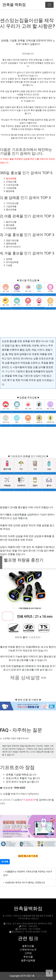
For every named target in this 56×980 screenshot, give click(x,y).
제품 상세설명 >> (28, 678)
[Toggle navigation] (49, 5)
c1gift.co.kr (41, 976)
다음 (15, 800)
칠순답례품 (11, 178)
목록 (5, 862)
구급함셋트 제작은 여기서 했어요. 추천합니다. (25, 882)
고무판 (28, 953)
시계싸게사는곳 (28, 950)
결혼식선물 (28, 946)
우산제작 (10, 371)
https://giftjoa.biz (30, 794)
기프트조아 (34, 637)
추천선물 (28, 957)
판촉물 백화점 (14, 5)
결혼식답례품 (28, 960)
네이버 (7, 800)
